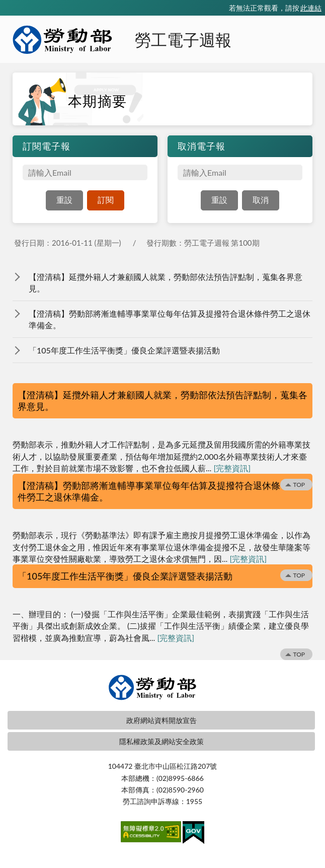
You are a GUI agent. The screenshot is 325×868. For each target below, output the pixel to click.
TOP (299, 485)
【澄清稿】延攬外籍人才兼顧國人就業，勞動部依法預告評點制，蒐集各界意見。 (166, 282)
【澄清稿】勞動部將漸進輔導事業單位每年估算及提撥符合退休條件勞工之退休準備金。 (170, 319)
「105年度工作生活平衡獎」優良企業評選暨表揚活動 (124, 350)
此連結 (311, 8)
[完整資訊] (232, 468)
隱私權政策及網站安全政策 (161, 741)
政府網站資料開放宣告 (161, 720)
